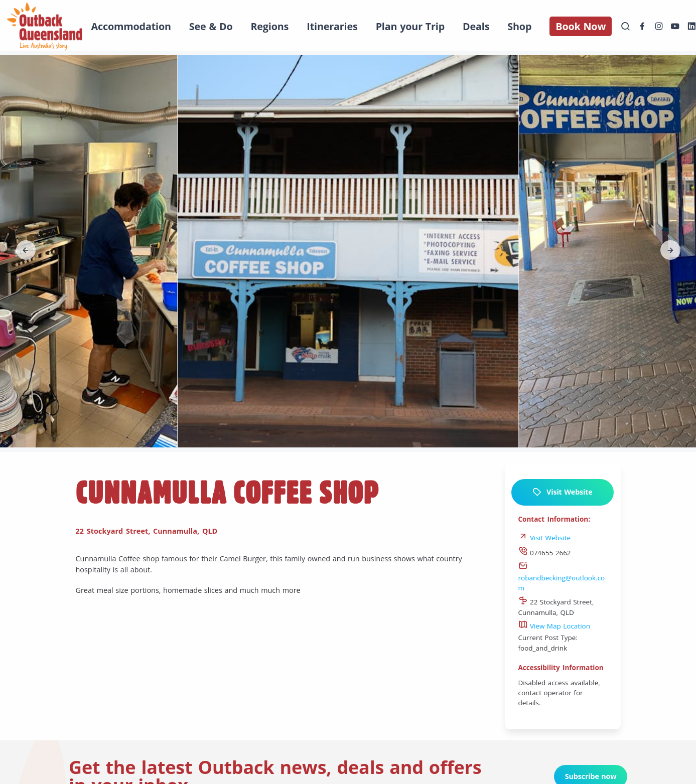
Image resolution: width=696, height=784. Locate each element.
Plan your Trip (410, 26)
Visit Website (562, 492)
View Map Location (554, 626)
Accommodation (131, 26)
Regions (269, 26)
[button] (26, 250)
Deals (476, 26)
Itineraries (332, 26)
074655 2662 (545, 553)
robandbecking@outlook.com (562, 578)
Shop (519, 26)
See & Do (211, 26)
